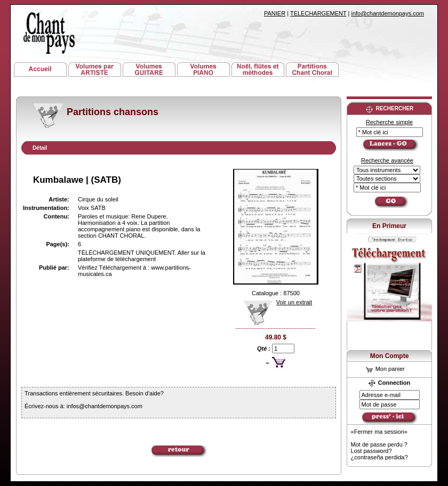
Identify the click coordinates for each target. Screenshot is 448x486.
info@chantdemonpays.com (387, 13)
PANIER (275, 13)
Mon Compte (390, 356)
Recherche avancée (387, 160)
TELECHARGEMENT (318, 13)
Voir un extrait (274, 302)
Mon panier (385, 369)
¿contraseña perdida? (379, 457)
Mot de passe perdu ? (379, 444)
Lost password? (371, 451)
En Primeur (389, 226)
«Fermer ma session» (379, 432)
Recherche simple (389, 122)
